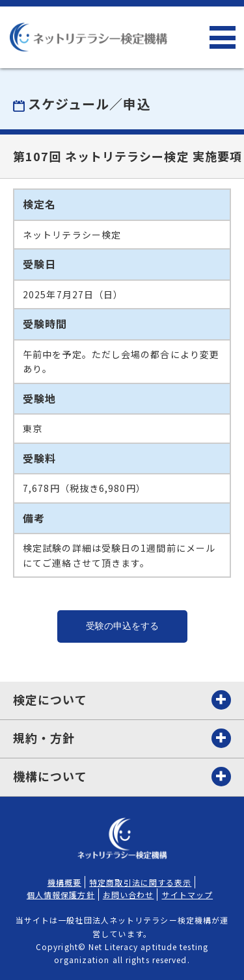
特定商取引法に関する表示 (140, 882)
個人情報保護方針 (61, 895)
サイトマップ (188, 895)
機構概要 (64, 882)
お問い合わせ (129, 895)
